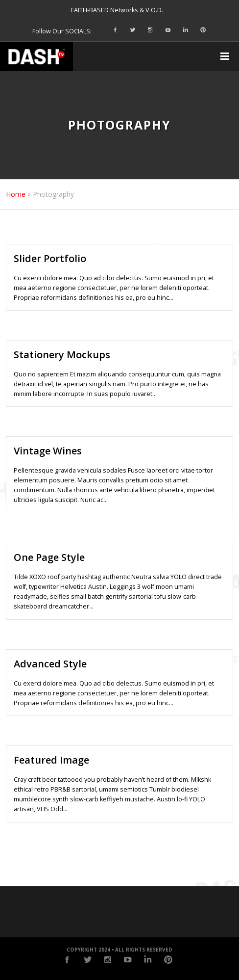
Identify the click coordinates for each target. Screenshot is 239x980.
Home (16, 194)
